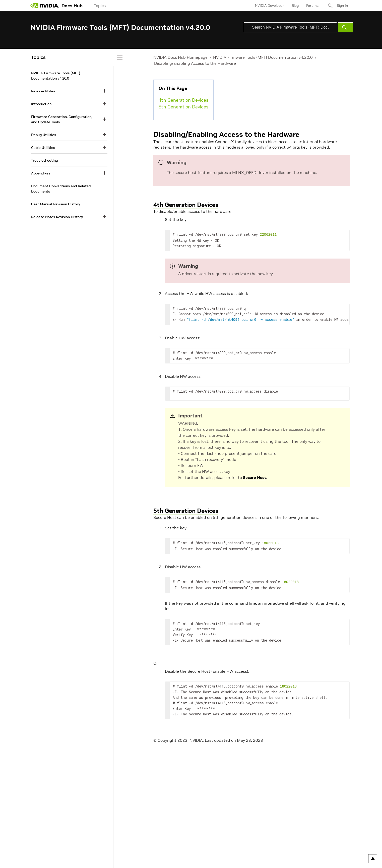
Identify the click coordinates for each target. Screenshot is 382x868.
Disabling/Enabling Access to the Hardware (195, 63)
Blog (295, 6)
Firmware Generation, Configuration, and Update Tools (62, 119)
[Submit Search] (345, 27)
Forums (312, 6)
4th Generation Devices (183, 100)
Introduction (41, 104)
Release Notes (43, 91)
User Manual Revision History (56, 204)
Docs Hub (72, 6)
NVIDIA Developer (270, 6)
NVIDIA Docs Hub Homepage (180, 57)
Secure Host (254, 476)
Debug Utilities (44, 135)
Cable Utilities (43, 148)
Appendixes (41, 173)
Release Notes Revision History (57, 217)
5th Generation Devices (183, 107)
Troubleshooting (44, 160)
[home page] (45, 6)
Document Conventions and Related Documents (61, 189)
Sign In (342, 6)
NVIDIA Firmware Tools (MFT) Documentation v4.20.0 (263, 57)
